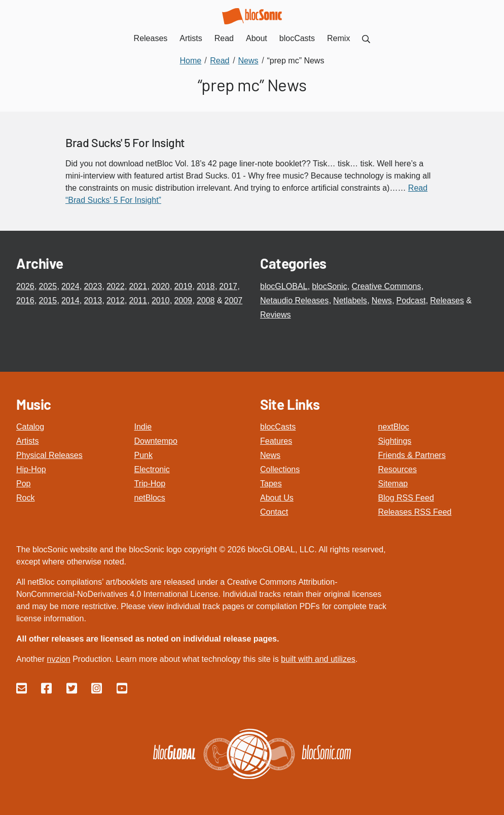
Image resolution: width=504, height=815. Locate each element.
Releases (447, 300)
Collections (280, 469)
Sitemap (393, 484)
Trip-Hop (150, 484)
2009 (183, 300)
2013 (93, 300)
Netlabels (350, 300)
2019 (183, 286)
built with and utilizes (318, 659)
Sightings (395, 441)
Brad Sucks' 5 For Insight (125, 143)
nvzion (58, 659)
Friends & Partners (412, 455)
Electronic (152, 469)
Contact (274, 512)
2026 (25, 286)
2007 (234, 300)
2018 (206, 286)
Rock (25, 498)
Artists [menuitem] (191, 38)
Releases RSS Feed (415, 512)
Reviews (275, 315)
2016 (25, 300)
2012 (116, 300)
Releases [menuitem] (151, 38)
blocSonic (329, 286)
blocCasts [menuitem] (297, 38)
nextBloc (394, 427)
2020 (161, 286)
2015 (48, 300)
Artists (27, 441)
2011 (138, 300)
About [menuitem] (257, 38)
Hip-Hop (31, 469)
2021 (138, 286)
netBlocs (150, 498)
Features (276, 441)
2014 (70, 300)
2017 (228, 286)
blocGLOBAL (284, 286)
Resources (398, 469)
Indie (143, 427)
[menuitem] (366, 38)
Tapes (271, 484)
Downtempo (156, 441)
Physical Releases (49, 455)
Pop (23, 484)
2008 (206, 300)
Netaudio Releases (294, 300)
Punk (143, 455)
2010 (161, 300)
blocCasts (278, 427)
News (382, 300)
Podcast (411, 300)
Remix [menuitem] (338, 38)
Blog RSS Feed (406, 498)
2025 (48, 286)
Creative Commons (387, 286)
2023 (93, 286)
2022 (116, 286)
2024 (70, 286)
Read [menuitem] (224, 38)
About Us (277, 498)
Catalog (30, 427)
